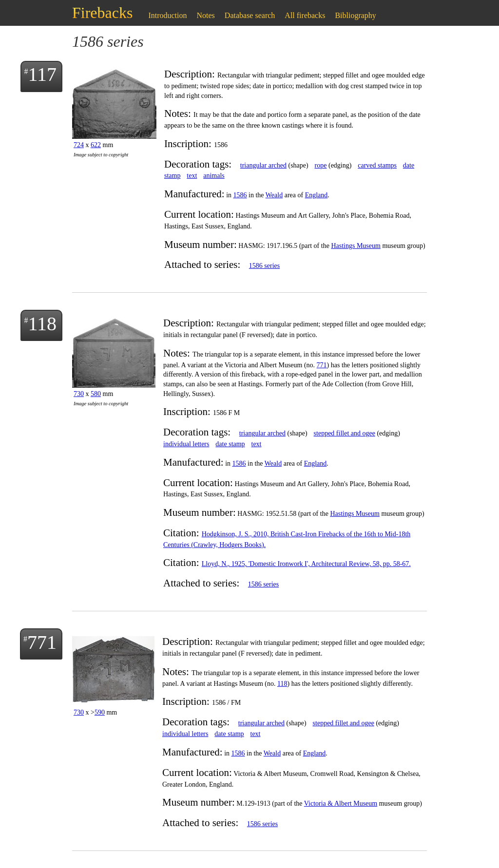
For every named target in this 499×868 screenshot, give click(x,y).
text (192, 176)
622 (96, 145)
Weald (274, 195)
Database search (250, 15)
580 (96, 394)
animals (214, 176)
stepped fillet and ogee (345, 433)
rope (321, 165)
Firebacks (102, 13)
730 (79, 394)
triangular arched (263, 165)
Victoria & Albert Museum (341, 803)
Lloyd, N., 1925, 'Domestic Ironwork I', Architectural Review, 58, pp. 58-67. (306, 564)
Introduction (167, 15)
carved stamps (377, 165)
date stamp (230, 444)
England (317, 195)
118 (42, 324)
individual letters (186, 444)
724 (79, 145)
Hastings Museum (356, 246)
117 (42, 74)
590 (100, 712)
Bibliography (355, 15)
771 (322, 365)
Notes (206, 15)
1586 (240, 195)
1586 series (264, 266)
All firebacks (305, 15)
